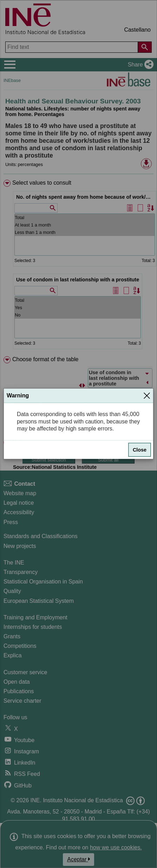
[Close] (147, 396)
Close (140, 450)
